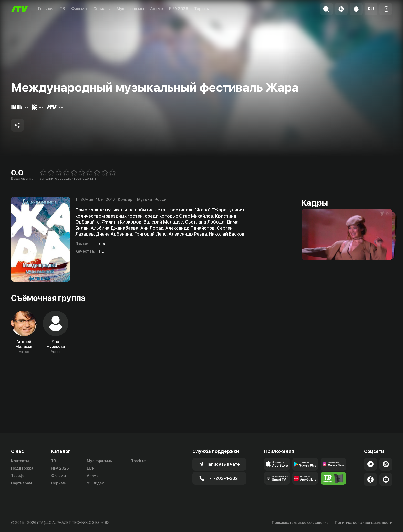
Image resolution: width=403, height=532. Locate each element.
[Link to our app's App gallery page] (305, 478)
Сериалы (102, 9)
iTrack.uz (138, 461)
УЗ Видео (96, 483)
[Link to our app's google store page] (305, 464)
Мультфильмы (130, 9)
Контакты (20, 461)
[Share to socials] (17, 125)
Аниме (157, 9)
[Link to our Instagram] (386, 464)
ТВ (62, 9)
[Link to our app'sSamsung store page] (333, 464)
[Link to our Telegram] (370, 464)
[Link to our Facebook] (370, 480)
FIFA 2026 (179, 9)
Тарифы (202, 9)
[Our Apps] (277, 478)
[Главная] (19, 9)
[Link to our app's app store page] (277, 464)
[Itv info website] (333, 478)
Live (90, 468)
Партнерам (21, 483)
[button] (371, 9)
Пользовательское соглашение (300, 523)
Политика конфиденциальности (364, 523)
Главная (46, 9)
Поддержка (22, 468)
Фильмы (79, 9)
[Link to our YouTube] (386, 480)
